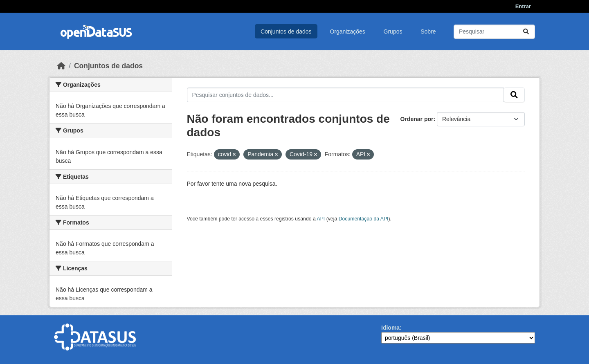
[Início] (61, 66)
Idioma (390, 328)
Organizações (347, 31)
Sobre (428, 31)
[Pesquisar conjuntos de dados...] (494, 32)
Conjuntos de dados (286, 31)
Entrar (523, 6)
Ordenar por (417, 119)
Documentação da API (364, 219)
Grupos (393, 31)
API (321, 219)
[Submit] (526, 32)
